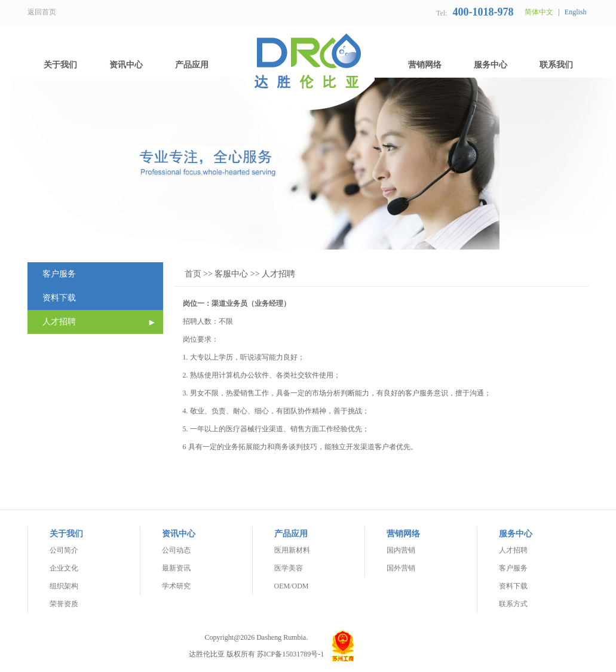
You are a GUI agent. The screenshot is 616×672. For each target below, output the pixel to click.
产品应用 (192, 65)
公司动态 (176, 550)
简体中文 (539, 12)
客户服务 (59, 274)
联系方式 (513, 604)
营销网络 (425, 65)
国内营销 (401, 550)
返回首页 (42, 12)
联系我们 (556, 65)
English (576, 12)
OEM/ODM (292, 586)
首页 (193, 274)
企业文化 (64, 568)
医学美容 (289, 568)
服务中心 (491, 65)
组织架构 (64, 586)
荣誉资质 (64, 604)
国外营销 (401, 568)
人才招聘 (59, 322)
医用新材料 (292, 550)
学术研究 (176, 586)
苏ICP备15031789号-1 (291, 654)
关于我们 (60, 65)
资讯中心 (126, 65)
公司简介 (64, 550)
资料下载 (59, 298)
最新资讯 (176, 568)
